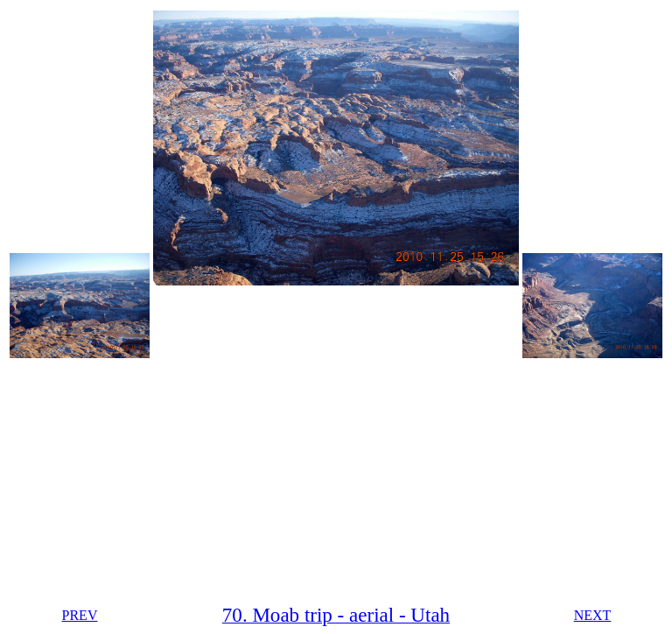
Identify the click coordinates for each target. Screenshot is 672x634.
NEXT (593, 615)
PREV (80, 615)
